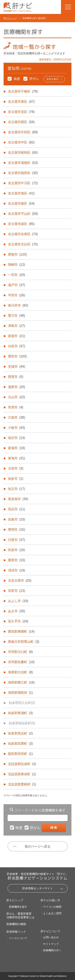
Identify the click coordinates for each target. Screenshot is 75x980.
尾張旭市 (18, 499)
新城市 (16, 448)
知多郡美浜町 (20, 733)
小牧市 (16, 428)
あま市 (16, 611)
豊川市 (16, 316)
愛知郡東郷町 (21, 631)
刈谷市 (16, 346)
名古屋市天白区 (23, 244)
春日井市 (18, 305)
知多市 (16, 479)
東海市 (16, 458)
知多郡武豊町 (20, 744)
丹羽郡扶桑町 (21, 662)
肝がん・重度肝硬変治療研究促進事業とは (20, 915)
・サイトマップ (50, 944)
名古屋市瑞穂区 (23, 163)
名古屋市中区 (21, 142)
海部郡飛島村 (20, 693)
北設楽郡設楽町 (22, 764)
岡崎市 (16, 265)
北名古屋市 (20, 581)
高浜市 (16, 509)
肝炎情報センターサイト (38, 888)
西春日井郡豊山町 (24, 642)
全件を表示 (52, 79)
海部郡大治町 (20, 672)
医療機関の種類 (16, 924)
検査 (19, 828)
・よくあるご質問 (51, 913)
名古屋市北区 (21, 112)
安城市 (16, 367)
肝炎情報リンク (16, 932)
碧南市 (16, 336)
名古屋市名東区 (23, 234)
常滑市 (16, 407)
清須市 (16, 570)
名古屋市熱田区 (23, 173)
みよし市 (18, 601)
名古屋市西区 (21, 122)
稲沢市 (16, 438)
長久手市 (18, 621)
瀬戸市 (16, 285)
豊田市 (17, 356)
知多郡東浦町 (20, 713)
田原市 (16, 550)
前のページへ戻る (38, 846)
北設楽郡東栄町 (22, 774)
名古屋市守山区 (23, 214)
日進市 (16, 540)
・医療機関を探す (17, 907)
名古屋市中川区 (23, 183)
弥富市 (16, 591)
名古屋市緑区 (21, 224)
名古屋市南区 (21, 203)
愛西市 (16, 560)
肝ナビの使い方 (50, 900)
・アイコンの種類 (51, 907)
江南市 (16, 417)
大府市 (16, 468)
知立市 (16, 489)
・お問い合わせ (50, 937)
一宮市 (16, 275)
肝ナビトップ (10, 18)
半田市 (16, 295)
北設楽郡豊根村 (22, 784)
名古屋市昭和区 (23, 153)
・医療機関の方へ (51, 950)
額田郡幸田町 (20, 754)
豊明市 (16, 530)
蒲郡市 (16, 387)
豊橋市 (17, 254)
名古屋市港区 (21, 193)
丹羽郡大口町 (20, 652)
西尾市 (16, 377)
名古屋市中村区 (23, 132)
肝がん (36, 828)
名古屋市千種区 (23, 91)
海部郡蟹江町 (21, 682)
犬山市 (16, 397)
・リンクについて (17, 938)
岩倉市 (16, 519)
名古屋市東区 (21, 102)
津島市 (16, 326)
